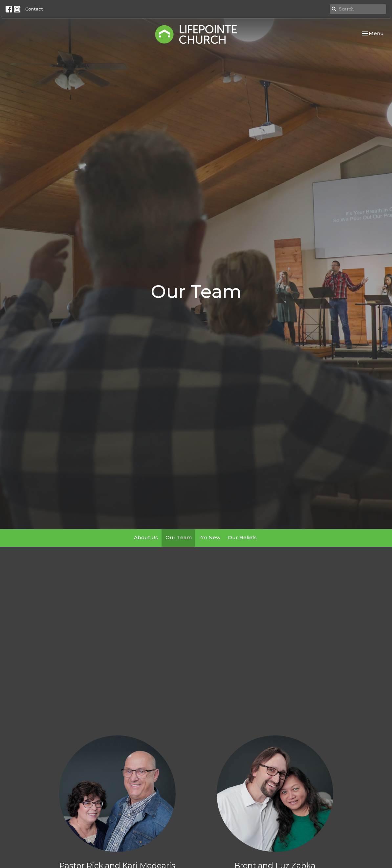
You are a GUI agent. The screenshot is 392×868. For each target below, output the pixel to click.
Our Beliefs (242, 537)
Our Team (179, 537)
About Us (146, 537)
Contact (34, 9)
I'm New (210, 537)
